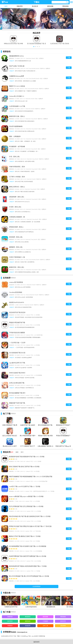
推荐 (12, 452)
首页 (6, 6)
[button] (34, 47)
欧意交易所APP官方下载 (9, 636)
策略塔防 (20, 6)
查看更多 (13, 278)
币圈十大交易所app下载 (24, 636)
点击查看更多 (36, 586)
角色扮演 (35, 6)
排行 (22, 452)
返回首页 (36, 642)
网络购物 (65, 6)
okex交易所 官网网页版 (38, 636)
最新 (17, 452)
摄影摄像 (50, 6)
